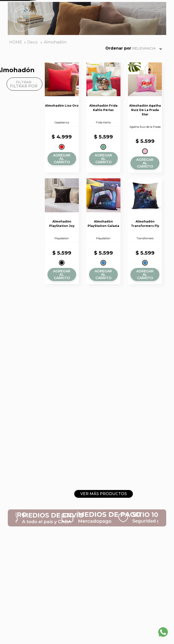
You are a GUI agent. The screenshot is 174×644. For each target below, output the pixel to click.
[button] (57, 181)
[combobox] (83, 15)
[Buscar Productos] (119, 15)
